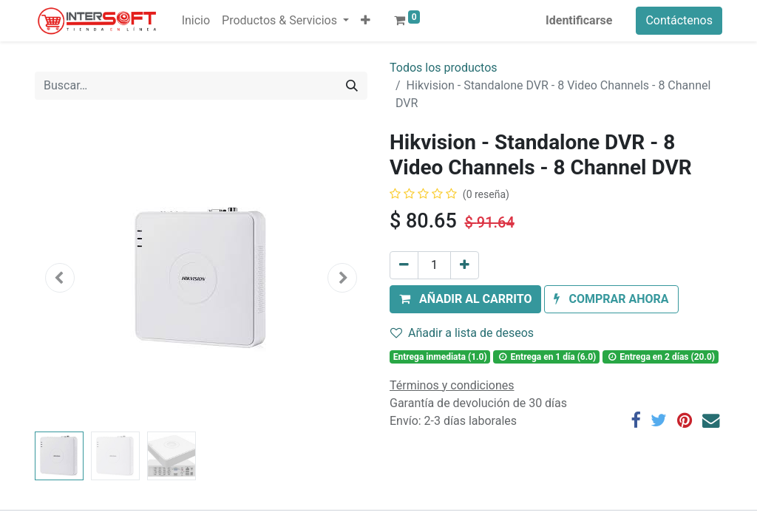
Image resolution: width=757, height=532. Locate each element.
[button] (366, 21)
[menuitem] (196, 21)
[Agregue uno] (465, 265)
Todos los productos (444, 68)
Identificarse (579, 20)
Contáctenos (679, 20)
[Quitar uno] (404, 265)
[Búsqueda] (352, 86)
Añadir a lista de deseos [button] (462, 333)
